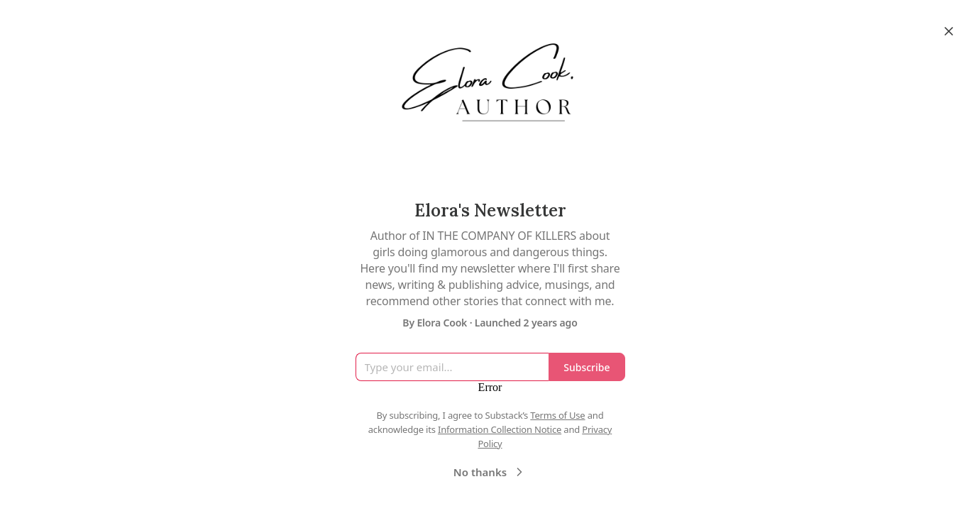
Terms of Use (557, 415)
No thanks (490, 472)
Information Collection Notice (500, 429)
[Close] (949, 31)
